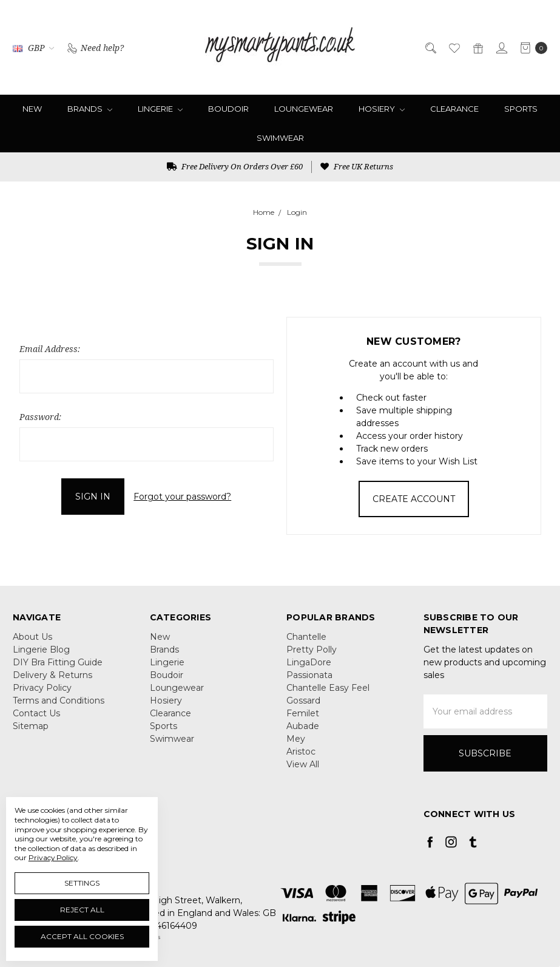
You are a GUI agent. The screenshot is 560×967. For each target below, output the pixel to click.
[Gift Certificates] (477, 47)
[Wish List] (454, 47)
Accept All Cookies (82, 936)
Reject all (82, 910)
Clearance (454, 109)
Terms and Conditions (59, 701)
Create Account (414, 499)
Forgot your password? (182, 497)
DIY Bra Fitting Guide (58, 662)
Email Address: (50, 349)
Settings (82, 883)
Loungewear (304, 109)
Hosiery (382, 109)
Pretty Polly (312, 650)
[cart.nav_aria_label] (531, 47)
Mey (296, 739)
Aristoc (301, 752)
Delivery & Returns (52, 675)
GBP (33, 48)
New (32, 109)
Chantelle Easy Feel (328, 688)
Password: (40, 417)
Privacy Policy (42, 688)
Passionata (309, 675)
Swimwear (280, 138)
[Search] (430, 47)
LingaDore (309, 662)
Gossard (303, 701)
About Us (32, 637)
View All (303, 764)
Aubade (303, 726)
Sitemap (31, 726)
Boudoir (228, 109)
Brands (90, 109)
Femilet (303, 713)
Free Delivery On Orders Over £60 (235, 166)
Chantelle (306, 637)
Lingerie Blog (41, 650)
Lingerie (160, 109)
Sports (521, 109)
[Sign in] (501, 47)
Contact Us (36, 713)
